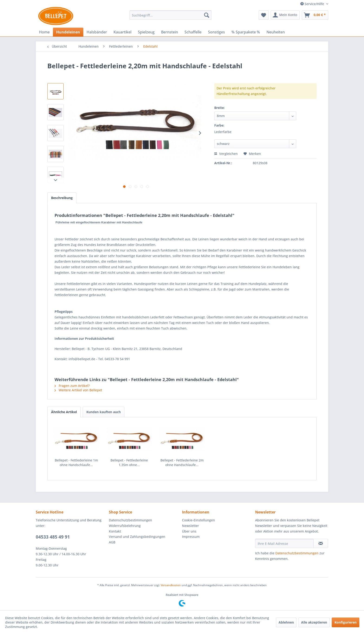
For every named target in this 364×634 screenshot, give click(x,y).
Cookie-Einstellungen (198, 520)
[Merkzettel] (264, 15)
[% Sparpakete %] (246, 32)
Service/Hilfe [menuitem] (313, 4)
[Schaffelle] (193, 32)
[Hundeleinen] (68, 32)
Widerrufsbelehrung (125, 526)
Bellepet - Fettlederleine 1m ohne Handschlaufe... (76, 462)
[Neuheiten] (276, 32)
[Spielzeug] (146, 32)
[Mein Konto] (285, 15)
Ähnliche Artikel (64, 412)
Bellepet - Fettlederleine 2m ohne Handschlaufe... (182, 462)
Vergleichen (226, 154)
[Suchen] (207, 15)
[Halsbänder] (97, 32)
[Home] (44, 32)
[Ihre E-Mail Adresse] (284, 543)
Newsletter (190, 526)
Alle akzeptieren (314, 622)
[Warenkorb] (315, 15)
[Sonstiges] (216, 32)
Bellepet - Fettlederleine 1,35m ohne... (129, 462)
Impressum (191, 537)
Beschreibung (62, 198)
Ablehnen (286, 622)
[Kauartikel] (122, 32)
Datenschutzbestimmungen (130, 520)
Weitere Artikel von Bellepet (78, 390)
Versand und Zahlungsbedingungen (137, 537)
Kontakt (115, 531)
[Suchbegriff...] (171, 15)
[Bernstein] (170, 32)
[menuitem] (171, 15)
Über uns (189, 531)
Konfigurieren (346, 622)
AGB (112, 542)
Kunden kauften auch (104, 412)
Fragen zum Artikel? (72, 386)
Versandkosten (171, 585)
